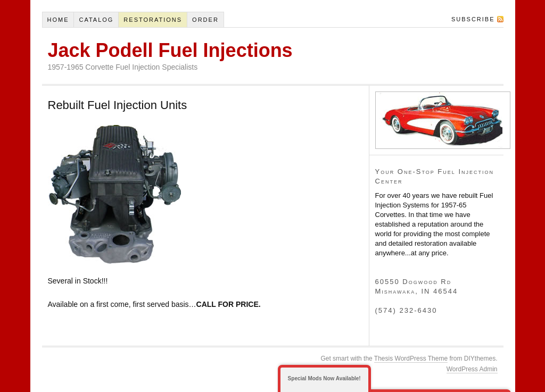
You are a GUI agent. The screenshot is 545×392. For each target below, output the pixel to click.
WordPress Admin (472, 369)
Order (205, 20)
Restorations (153, 20)
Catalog (96, 20)
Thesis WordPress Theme (411, 358)
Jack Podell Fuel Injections (170, 50)
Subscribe (473, 19)
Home (58, 20)
